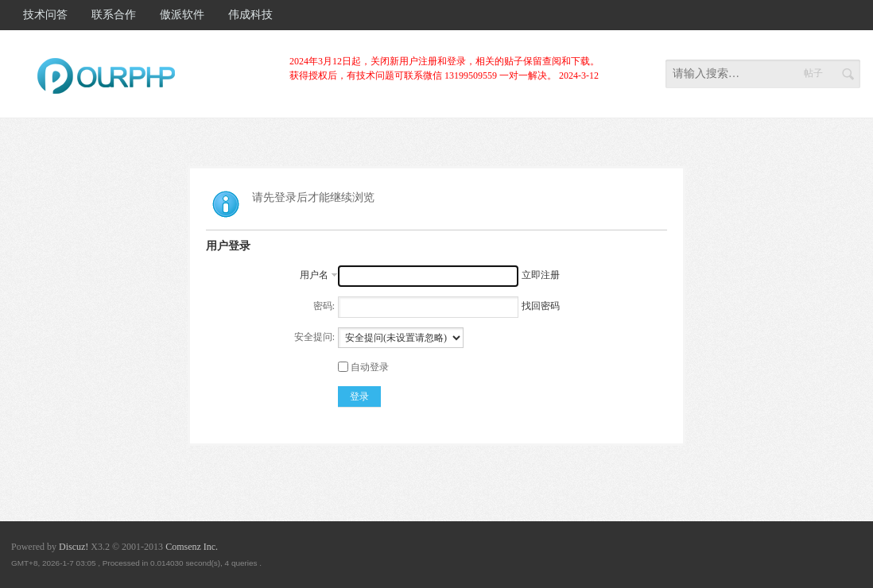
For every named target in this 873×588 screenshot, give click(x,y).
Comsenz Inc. (192, 547)
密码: (324, 306)
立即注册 (541, 275)
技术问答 (45, 15)
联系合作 (114, 15)
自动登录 (363, 367)
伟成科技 (250, 15)
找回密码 (541, 306)
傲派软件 (182, 15)
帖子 (813, 73)
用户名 (314, 275)
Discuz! (74, 547)
